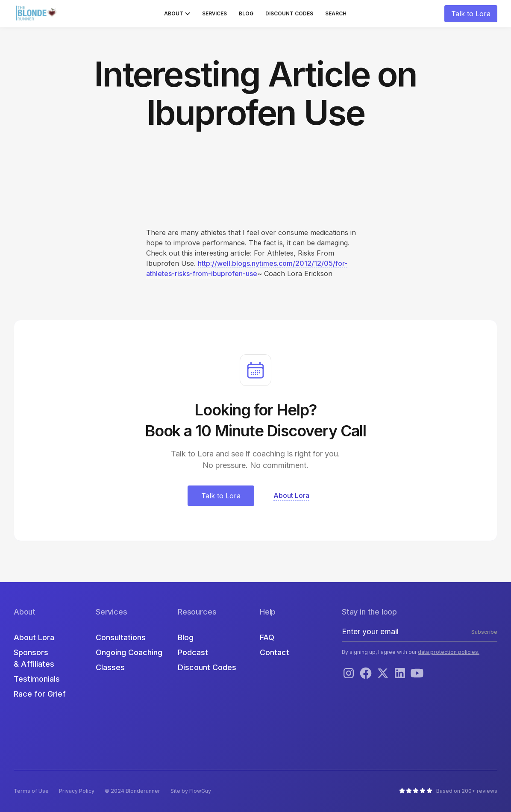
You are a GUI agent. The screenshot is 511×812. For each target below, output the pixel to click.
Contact (275, 652)
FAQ (267, 637)
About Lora (34, 637)
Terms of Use (31, 791)
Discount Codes (289, 13)
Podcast (193, 652)
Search (336, 13)
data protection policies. (449, 652)
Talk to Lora (471, 14)
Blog (246, 13)
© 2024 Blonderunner (132, 791)
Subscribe (484, 632)
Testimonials (37, 679)
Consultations (121, 637)
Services (214, 13)
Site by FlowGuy (191, 791)
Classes (110, 667)
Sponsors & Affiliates (34, 658)
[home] (37, 14)
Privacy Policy (77, 791)
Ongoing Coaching (129, 652)
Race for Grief (40, 694)
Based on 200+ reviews (467, 791)
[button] (177, 14)
